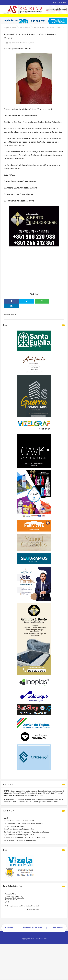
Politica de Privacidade (32, 928)
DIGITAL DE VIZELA (59, 2)
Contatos (9, 928)
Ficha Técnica (57, 928)
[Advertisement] (34, 271)
